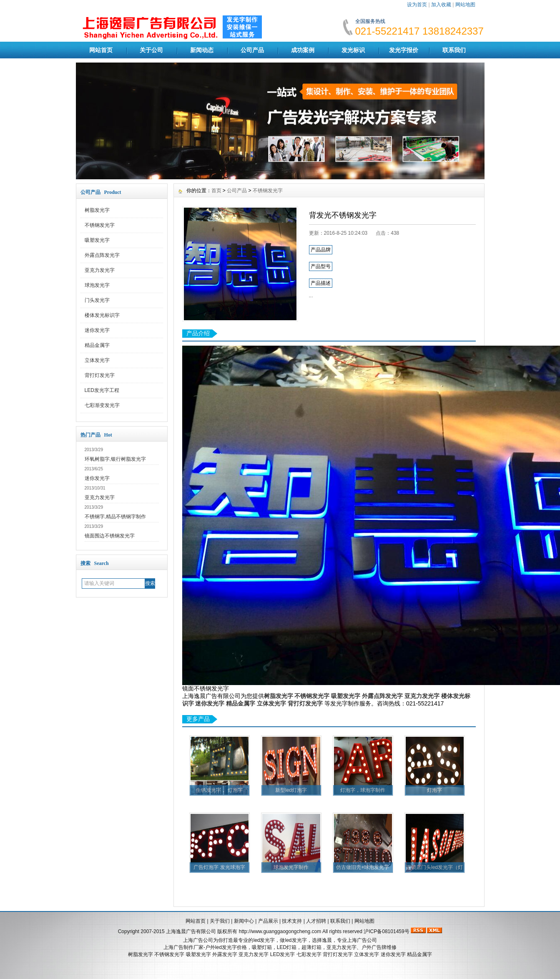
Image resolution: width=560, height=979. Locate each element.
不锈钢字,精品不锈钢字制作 (115, 517)
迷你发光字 (97, 330)
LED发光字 (283, 954)
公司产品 (252, 50)
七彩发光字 (309, 954)
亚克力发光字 (100, 270)
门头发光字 (97, 300)
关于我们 (220, 921)
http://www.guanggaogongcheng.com (280, 931)
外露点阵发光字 (102, 255)
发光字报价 (404, 50)
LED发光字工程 (102, 390)
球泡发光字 (97, 285)
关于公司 (151, 50)
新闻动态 (202, 50)
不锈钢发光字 (100, 225)
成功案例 (303, 50)
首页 (216, 191)
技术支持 (292, 921)
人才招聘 (316, 921)
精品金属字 (97, 345)
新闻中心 (244, 921)
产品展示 (268, 921)
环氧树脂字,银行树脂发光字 (115, 459)
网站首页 (101, 50)
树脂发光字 (97, 210)
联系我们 (454, 50)
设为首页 (417, 5)
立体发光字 (97, 360)
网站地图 (465, 5)
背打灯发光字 (100, 375)
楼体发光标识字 (102, 315)
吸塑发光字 (97, 240)
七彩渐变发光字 (102, 405)
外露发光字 (225, 954)
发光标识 (353, 50)
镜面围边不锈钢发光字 (110, 536)
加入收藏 (441, 5)
